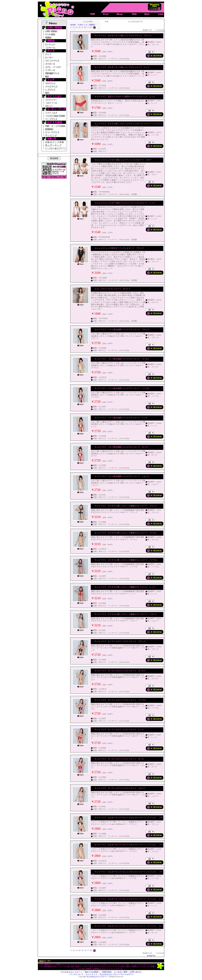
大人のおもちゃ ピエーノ (72, 972)
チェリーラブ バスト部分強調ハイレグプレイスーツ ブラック (122, 330)
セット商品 (56, 964)
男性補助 (48, 967)
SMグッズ (57, 967)
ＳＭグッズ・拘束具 (86, 25)
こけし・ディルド (131, 964)
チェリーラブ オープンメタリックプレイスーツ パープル (120, 700)
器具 (73, 967)
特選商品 (97, 969)
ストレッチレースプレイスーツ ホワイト (113, 289)
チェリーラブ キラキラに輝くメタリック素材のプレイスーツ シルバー (126, 614)
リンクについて (77, 974)
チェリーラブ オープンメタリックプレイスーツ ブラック (120, 641)
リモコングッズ (96, 964)
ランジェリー (111, 967)
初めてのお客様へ (92, 972)
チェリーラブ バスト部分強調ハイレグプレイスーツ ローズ (121, 447)
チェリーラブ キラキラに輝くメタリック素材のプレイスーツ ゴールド (126, 533)
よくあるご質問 (121, 972)
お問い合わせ (135, 972)
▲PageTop (151, 956)
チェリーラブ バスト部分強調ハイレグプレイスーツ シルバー (122, 476)
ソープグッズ (144, 967)
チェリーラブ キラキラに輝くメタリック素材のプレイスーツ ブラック (126, 506)
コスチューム (99, 967)
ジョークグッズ (117, 969)
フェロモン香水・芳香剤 (127, 967)
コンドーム (118, 964)
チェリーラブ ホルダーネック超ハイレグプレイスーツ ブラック (123, 35)
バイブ (77, 964)
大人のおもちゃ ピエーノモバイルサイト (117, 974)
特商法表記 (107, 972)
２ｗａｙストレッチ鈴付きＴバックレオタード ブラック (119, 248)
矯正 (78, 967)
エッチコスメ (67, 964)
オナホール (144, 964)
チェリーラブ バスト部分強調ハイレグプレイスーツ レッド (121, 418)
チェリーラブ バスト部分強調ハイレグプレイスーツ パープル (122, 388)
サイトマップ (91, 974)
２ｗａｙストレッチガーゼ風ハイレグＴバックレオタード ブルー (123, 160)
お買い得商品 (45, 964)
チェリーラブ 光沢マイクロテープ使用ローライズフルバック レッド (125, 97)
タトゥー (105, 969)
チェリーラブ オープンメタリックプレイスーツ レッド (119, 730)
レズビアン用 (86, 967)
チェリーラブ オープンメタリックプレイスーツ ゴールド (120, 671)
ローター (84, 964)
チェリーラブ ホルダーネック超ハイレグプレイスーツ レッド (122, 67)
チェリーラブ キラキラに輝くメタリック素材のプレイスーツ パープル (126, 560)
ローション (108, 964)
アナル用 (66, 967)
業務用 (89, 969)
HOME (73, 25)
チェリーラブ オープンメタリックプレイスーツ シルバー (120, 788)
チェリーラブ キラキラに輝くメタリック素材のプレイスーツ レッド (125, 587)
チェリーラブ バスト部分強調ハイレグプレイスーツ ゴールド (122, 359)
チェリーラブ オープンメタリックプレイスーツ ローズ (119, 759)
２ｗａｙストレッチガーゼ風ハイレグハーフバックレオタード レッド (125, 203)
